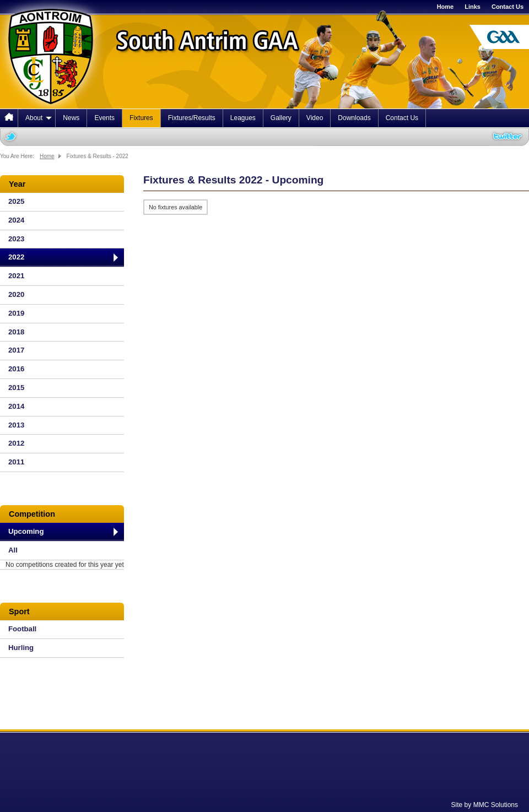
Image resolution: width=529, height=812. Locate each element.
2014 (16, 406)
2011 (16, 462)
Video (315, 118)
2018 (16, 332)
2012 (16, 443)
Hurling (21, 648)
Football (22, 629)
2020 (16, 294)
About (39, 118)
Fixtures (141, 118)
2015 (16, 388)
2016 (16, 369)
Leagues (243, 118)
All (13, 550)
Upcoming (26, 531)
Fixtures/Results (192, 118)
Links (473, 7)
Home (446, 7)
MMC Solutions (496, 805)
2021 (16, 276)
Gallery (281, 118)
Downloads (354, 118)
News (71, 118)
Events (104, 118)
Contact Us (508, 7)
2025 (16, 201)
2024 (16, 220)
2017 (16, 350)
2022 (16, 257)
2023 (16, 239)
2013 (16, 425)
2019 (16, 313)
